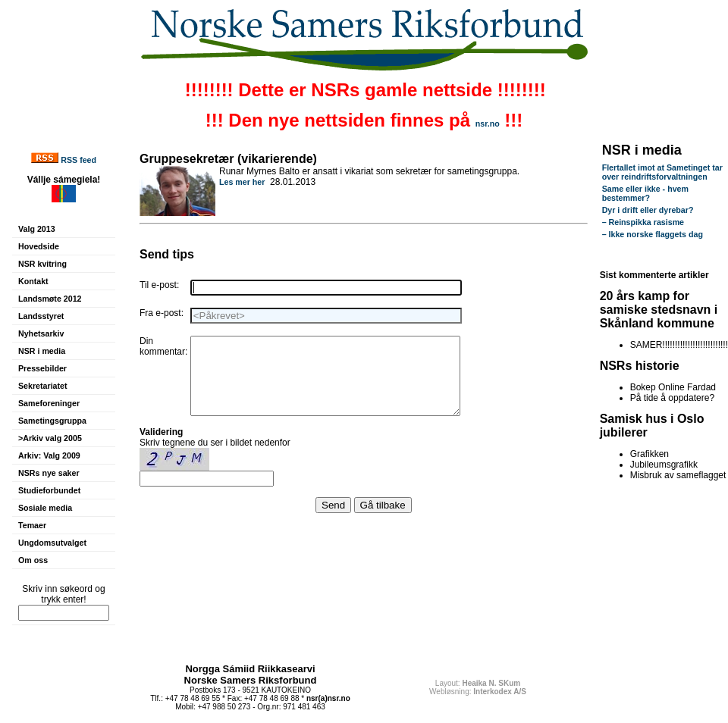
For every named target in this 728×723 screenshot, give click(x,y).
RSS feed (78, 160)
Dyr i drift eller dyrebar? (648, 210)
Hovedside (39, 246)
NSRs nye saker (49, 473)
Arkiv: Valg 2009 (49, 455)
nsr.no (488, 124)
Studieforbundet (49, 490)
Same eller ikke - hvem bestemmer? (645, 193)
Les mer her (242, 182)
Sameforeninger (49, 403)
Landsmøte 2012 (50, 299)
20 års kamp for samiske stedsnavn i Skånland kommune (659, 310)
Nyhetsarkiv (41, 333)
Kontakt (33, 281)
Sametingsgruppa (52, 421)
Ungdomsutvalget (52, 543)
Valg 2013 (37, 229)
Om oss (33, 560)
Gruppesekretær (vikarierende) (228, 159)
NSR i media (42, 351)
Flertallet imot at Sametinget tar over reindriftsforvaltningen (662, 172)
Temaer (32, 525)
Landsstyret (41, 316)
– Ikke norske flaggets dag (653, 234)
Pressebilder (42, 368)
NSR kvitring (42, 264)
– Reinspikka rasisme (643, 222)
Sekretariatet (43, 386)
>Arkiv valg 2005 (50, 438)
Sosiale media (45, 508)
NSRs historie (640, 366)
